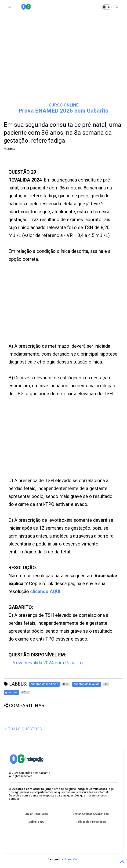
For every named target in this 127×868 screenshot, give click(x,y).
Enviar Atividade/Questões (91, 814)
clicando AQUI (45, 591)
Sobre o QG (36, 822)
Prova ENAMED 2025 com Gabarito (64, 111)
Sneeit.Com (72, 859)
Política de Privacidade (91, 822)
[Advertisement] (64, 63)
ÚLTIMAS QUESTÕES (23, 729)
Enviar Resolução (36, 814)
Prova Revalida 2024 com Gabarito (47, 663)
